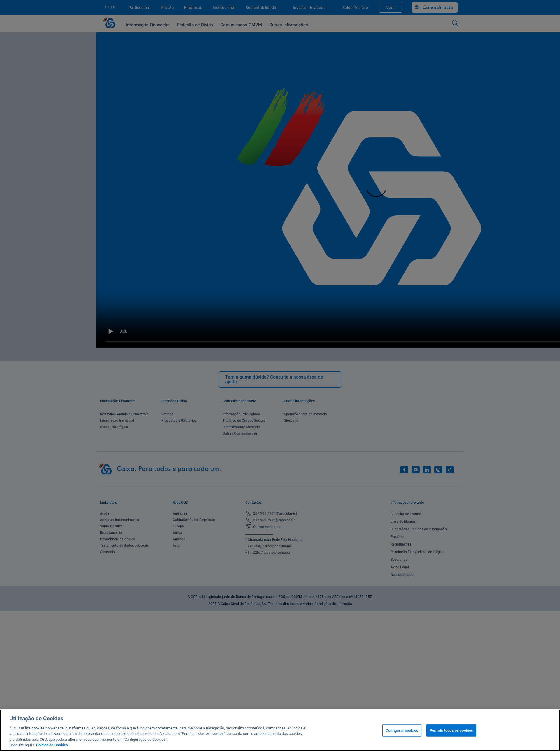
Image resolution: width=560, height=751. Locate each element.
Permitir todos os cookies (451, 730)
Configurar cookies (402, 730)
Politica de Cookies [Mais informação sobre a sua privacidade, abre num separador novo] (52, 745)
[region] (280, 730)
